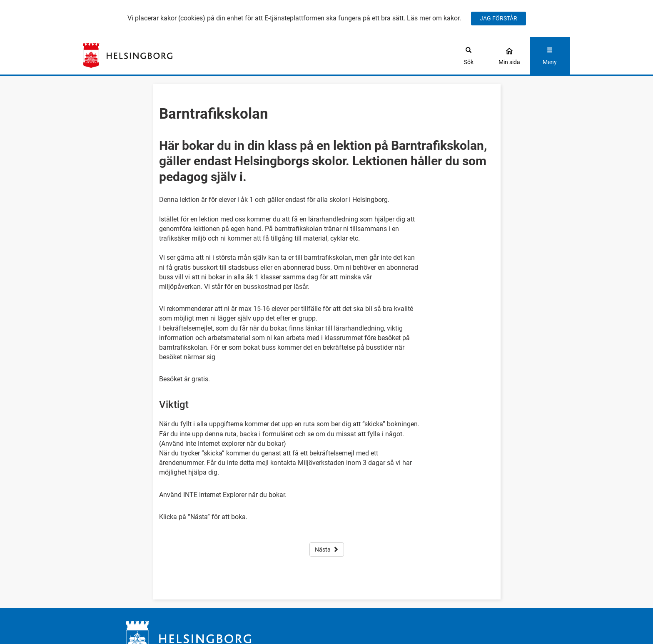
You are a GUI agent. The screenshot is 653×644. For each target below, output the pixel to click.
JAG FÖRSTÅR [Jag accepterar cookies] (498, 18)
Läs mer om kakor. (434, 18)
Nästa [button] (327, 550)
